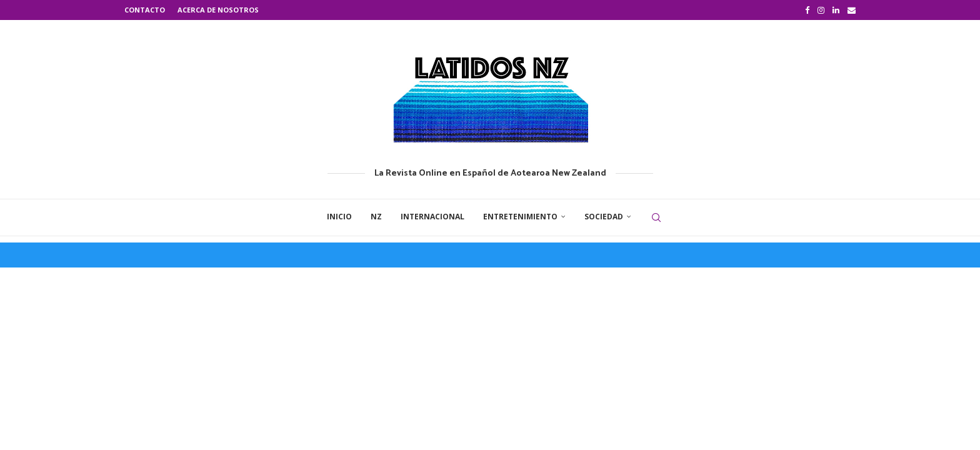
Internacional (432, 217)
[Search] (656, 217)
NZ (376, 217)
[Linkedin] (836, 10)
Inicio (339, 217)
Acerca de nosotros (218, 10)
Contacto (145, 10)
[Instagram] (821, 10)
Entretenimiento (520, 217)
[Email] (852, 10)
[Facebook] (807, 10)
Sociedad (604, 217)
